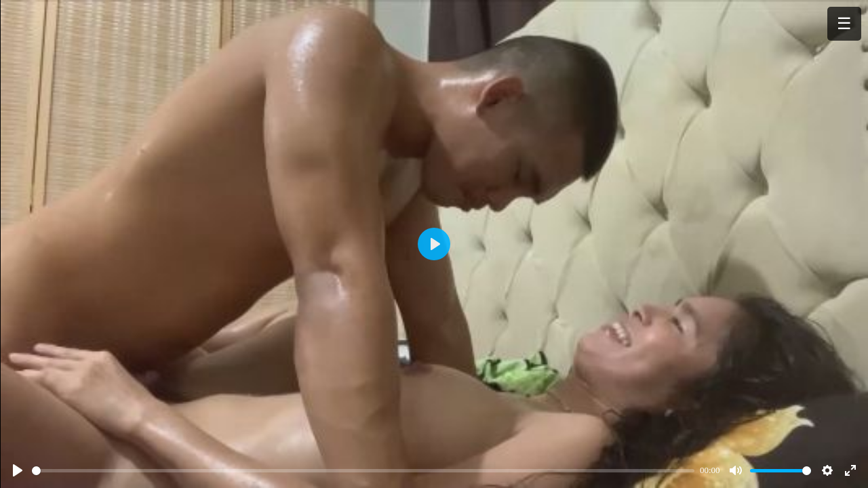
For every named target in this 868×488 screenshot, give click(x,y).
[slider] (363, 471)
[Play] (18, 470)
